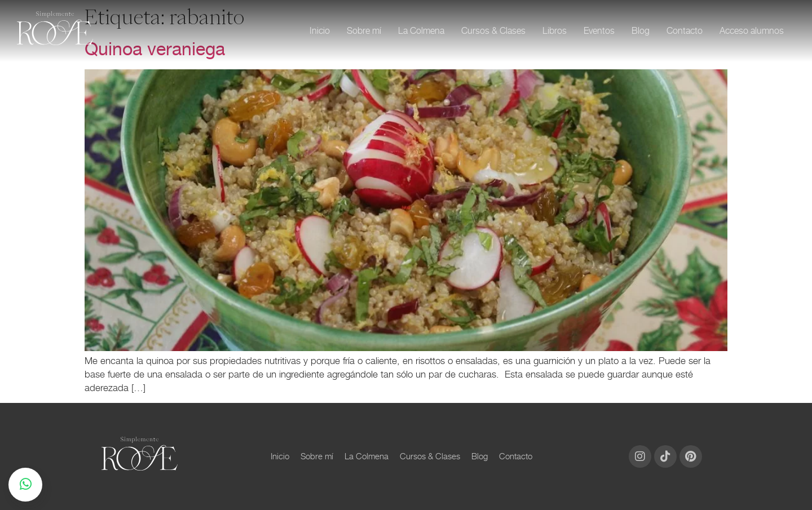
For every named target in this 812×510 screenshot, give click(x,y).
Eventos (599, 31)
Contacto (685, 31)
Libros (555, 31)
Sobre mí (364, 31)
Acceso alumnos (752, 31)
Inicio (320, 31)
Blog (641, 31)
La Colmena (421, 31)
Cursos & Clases (493, 31)
